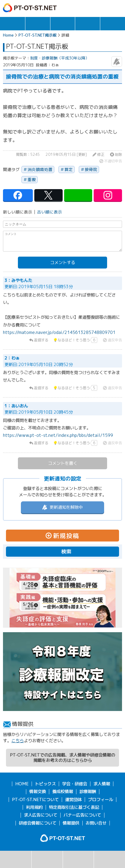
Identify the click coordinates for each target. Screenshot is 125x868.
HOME (22, 784)
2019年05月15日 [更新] (66, 155)
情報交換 (88, 24)
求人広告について (41, 815)
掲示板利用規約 (109, 859)
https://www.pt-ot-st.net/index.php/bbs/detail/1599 (58, 435)
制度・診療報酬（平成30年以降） (60, 58)
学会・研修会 (63, 24)
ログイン (105, 8)
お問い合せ (96, 823)
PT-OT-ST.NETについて (35, 800)
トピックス (13, 24)
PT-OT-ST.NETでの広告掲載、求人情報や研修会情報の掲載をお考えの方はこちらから (62, 758)
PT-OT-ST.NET (30, 8)
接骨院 (91, 169)
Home (8, 35)
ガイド (93, 8)
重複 (32, 179)
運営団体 (73, 800)
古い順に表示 (50, 212)
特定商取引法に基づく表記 (74, 807)
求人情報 (38, 24)
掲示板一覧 (47, 859)
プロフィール (101, 800)
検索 (16, 859)
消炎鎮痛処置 (40, 169)
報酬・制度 (113, 24)
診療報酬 (88, 792)
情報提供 (71, 823)
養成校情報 (63, 792)
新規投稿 (78, 859)
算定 (69, 169)
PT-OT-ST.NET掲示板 (38, 35)
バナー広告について (82, 815)
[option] (62, 598)
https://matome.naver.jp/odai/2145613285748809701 (59, 332)
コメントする (63, 263)
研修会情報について (38, 823)
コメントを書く (63, 463)
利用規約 (34, 807)
